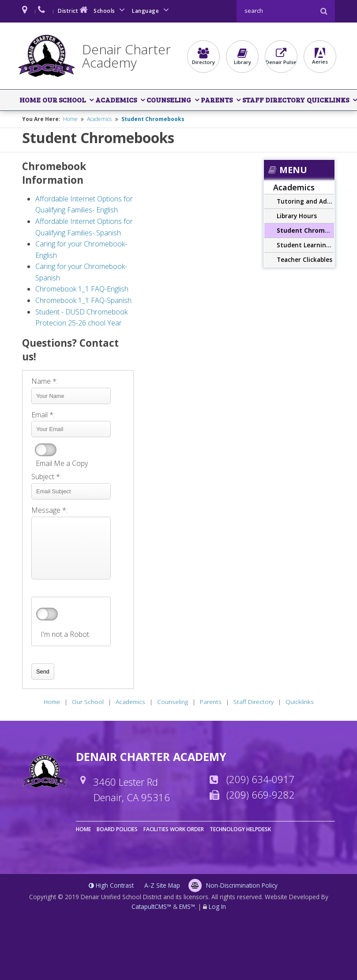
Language (152, 10)
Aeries (320, 57)
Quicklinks (328, 100)
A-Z (162, 885)
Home (30, 100)
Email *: (43, 415)
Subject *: (46, 477)
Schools (111, 10)
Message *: (49, 510)
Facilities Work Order (174, 829)
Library (242, 57)
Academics (116, 100)
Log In (217, 906)
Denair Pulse (281, 57)
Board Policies (117, 829)
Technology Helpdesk (240, 829)
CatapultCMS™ (151, 906)
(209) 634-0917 (261, 779)
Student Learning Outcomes (305, 245)
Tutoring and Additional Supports (305, 201)
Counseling (169, 100)
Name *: (45, 381)
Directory (203, 57)
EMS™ (187, 906)
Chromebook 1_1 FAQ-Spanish (83, 300)
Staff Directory (274, 100)
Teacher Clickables (304, 259)
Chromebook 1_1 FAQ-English (82, 289)
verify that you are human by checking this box (47, 614)
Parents (217, 100)
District (74, 10)
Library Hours (297, 216)
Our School (64, 100)
